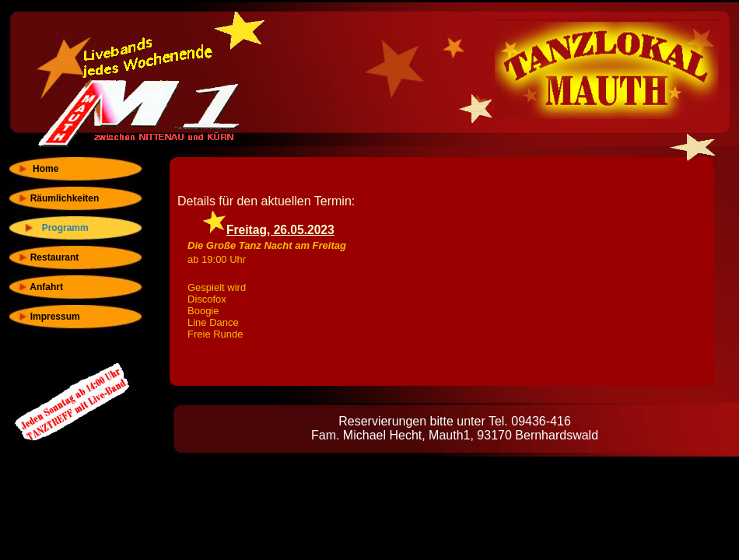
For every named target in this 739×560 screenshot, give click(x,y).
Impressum (49, 317)
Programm (59, 228)
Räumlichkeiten (58, 198)
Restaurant (48, 257)
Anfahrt (40, 287)
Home (38, 169)
